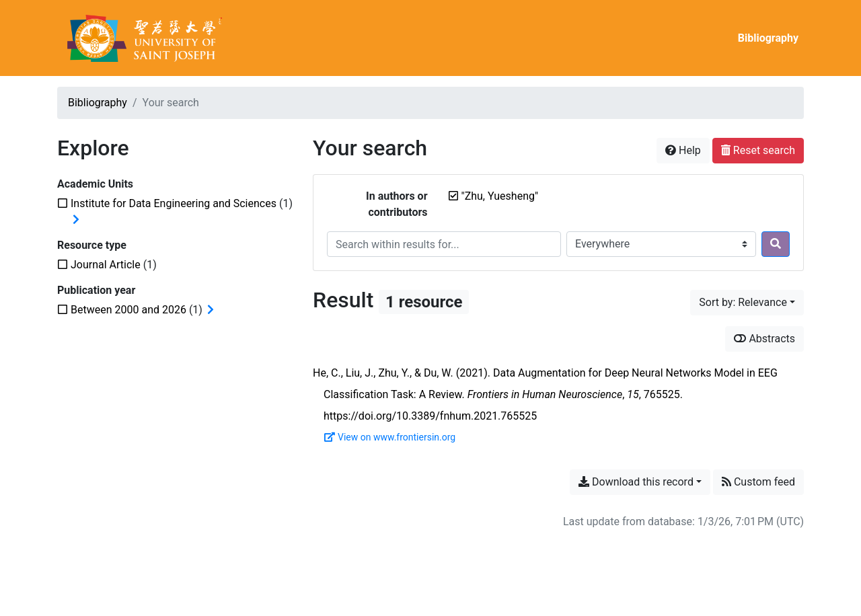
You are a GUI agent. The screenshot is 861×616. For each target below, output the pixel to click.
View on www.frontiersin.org (390, 437)
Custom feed (758, 482)
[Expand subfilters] (76, 220)
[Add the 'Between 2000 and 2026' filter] (128, 310)
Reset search (758, 150)
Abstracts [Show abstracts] (764, 339)
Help (683, 150)
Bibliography (768, 38)
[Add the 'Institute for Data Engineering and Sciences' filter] (174, 203)
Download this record (636, 482)
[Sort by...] (747, 303)
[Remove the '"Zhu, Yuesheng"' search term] (500, 196)
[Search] (776, 244)
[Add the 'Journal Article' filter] (106, 265)
